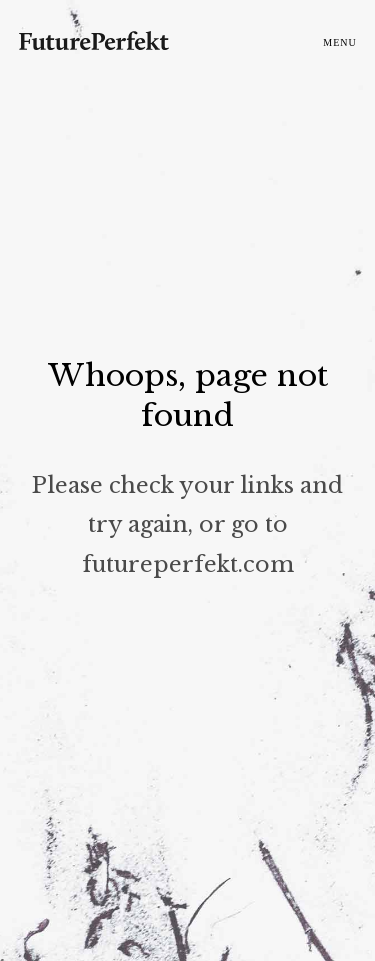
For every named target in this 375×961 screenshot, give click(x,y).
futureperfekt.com (188, 563)
